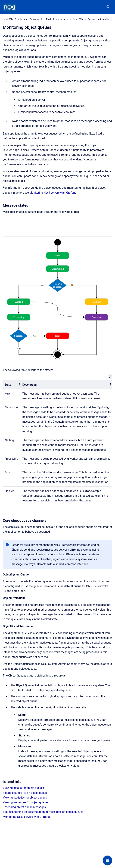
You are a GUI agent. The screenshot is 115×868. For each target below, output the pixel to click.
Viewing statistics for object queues (25, 798)
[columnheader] (12, 385)
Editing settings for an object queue (25, 793)
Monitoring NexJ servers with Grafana (53, 193)
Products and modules (57, 19)
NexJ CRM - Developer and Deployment (22, 19)
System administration (99, 19)
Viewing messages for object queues (26, 802)
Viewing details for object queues (23, 788)
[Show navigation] (107, 860)
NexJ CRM (78, 19)
